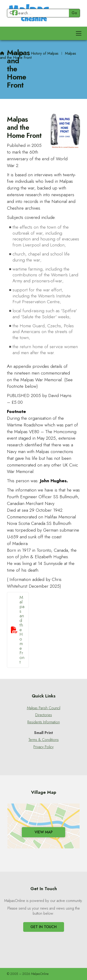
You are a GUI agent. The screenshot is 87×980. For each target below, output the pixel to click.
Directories (44, 715)
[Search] (40, 13)
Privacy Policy (43, 747)
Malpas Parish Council (44, 708)
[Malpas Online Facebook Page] (15, 14)
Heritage (18, 53)
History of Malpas (45, 53)
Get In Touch (43, 927)
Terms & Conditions (44, 740)
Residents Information (44, 722)
